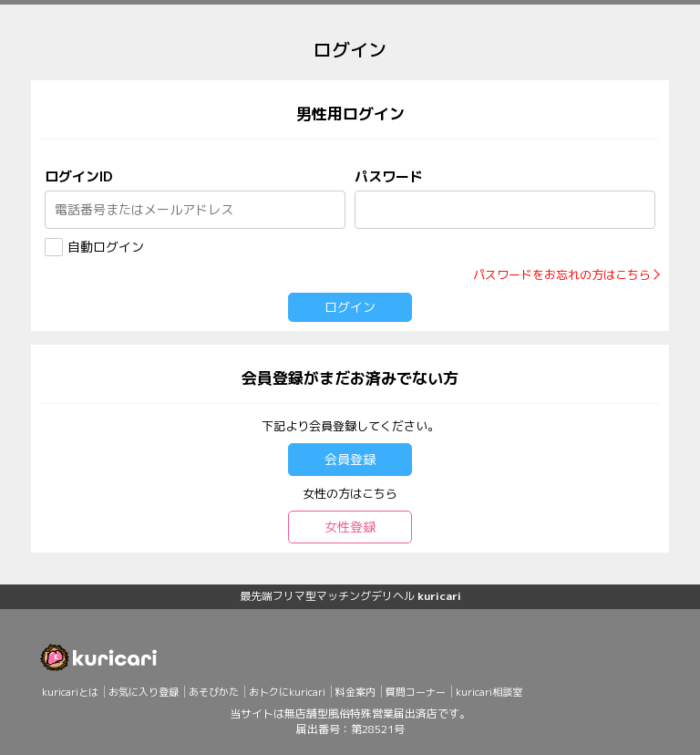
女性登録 (350, 527)
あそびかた (214, 692)
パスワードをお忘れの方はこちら (562, 274)
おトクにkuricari (287, 692)
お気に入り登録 (144, 692)
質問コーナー (416, 692)
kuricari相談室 (489, 692)
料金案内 (355, 692)
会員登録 (350, 459)
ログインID (78, 176)
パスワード (389, 176)
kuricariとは (70, 692)
